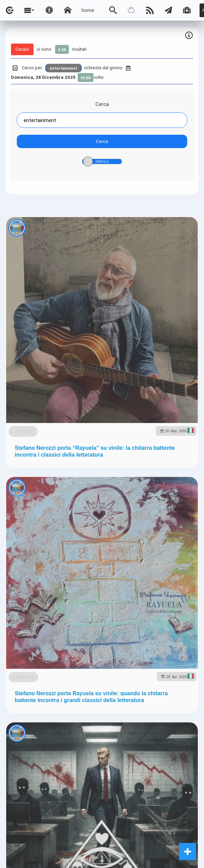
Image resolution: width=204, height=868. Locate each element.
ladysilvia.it (123, 474)
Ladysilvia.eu (161, 474)
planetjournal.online (81, 489)
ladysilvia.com (83, 474)
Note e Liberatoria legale (102, 542)
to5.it (184, 489)
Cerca (102, 104)
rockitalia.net (130, 489)
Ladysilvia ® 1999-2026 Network (103, 523)
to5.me (162, 489)
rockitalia (57, 311)
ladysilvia (57, 468)
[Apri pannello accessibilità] (49, 10)
